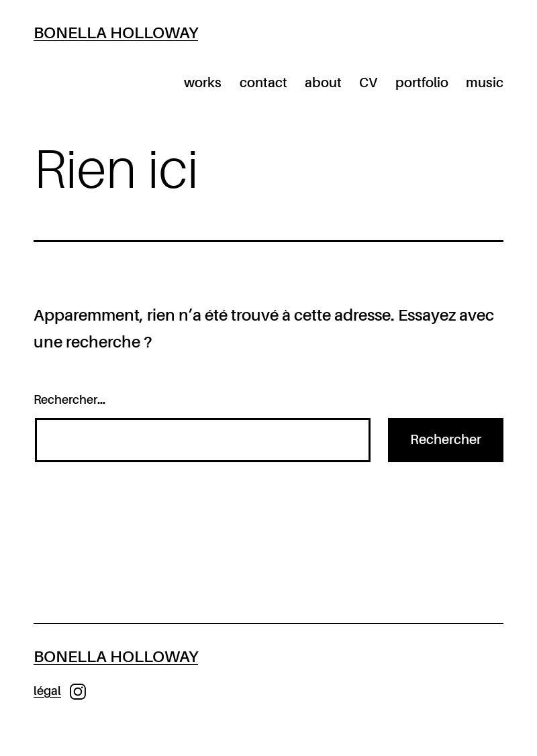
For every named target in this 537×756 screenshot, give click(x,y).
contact (263, 83)
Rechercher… (69, 400)
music (485, 83)
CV (368, 83)
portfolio (422, 83)
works (203, 83)
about (323, 83)
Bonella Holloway (116, 33)
